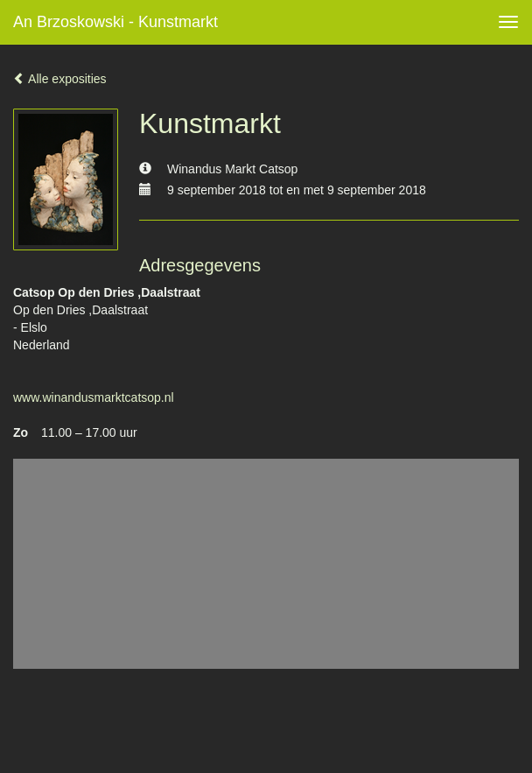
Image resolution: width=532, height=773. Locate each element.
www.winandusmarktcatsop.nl (94, 397)
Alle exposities (60, 79)
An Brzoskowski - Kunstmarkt (115, 22)
